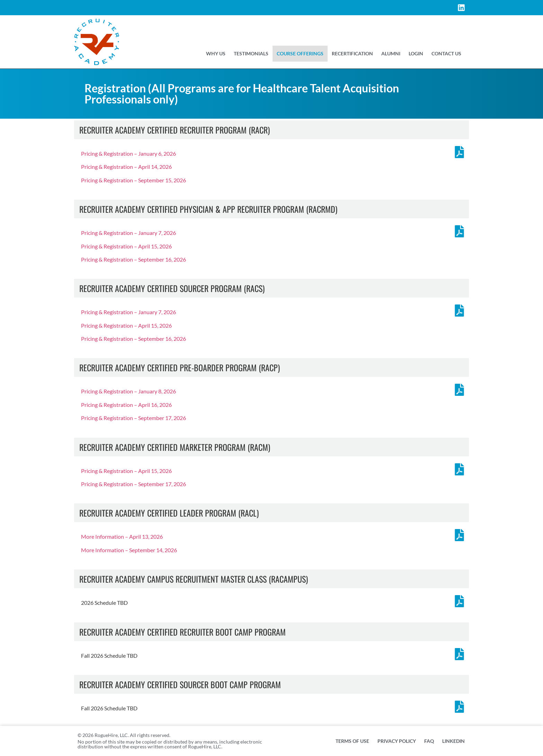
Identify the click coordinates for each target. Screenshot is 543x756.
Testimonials (251, 53)
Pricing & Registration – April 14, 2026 (126, 167)
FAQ (429, 741)
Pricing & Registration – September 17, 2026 (133, 418)
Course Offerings (300, 53)
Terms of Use (352, 741)
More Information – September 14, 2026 (129, 550)
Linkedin (453, 741)
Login (416, 53)
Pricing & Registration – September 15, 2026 (133, 180)
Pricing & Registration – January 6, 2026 (128, 153)
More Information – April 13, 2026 (122, 536)
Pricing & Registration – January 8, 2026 (128, 391)
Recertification (352, 53)
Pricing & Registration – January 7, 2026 (128, 233)
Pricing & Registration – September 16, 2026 (133, 259)
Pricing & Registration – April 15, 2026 (126, 246)
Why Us (216, 53)
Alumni (391, 53)
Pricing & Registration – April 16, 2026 (126, 405)
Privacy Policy (397, 741)
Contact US (446, 53)
